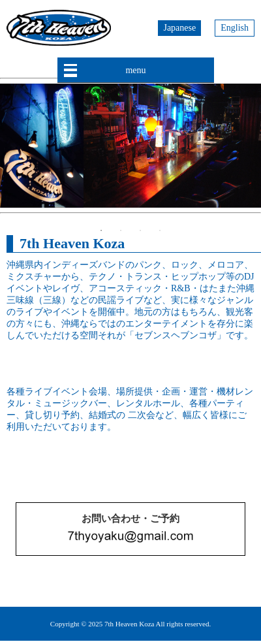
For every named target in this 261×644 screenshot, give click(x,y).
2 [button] (121, 231)
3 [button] (140, 231)
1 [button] (101, 231)
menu (135, 70)
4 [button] (160, 231)
